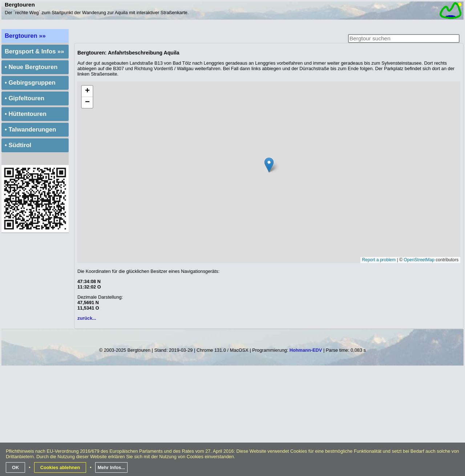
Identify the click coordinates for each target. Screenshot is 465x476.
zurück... (87, 318)
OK (15, 467)
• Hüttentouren (26, 114)
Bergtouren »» (25, 36)
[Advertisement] (233, 424)
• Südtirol (18, 145)
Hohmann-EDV (306, 350)
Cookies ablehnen (60, 467)
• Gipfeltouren (25, 98)
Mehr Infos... (111, 467)
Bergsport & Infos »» (35, 51)
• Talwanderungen (30, 130)
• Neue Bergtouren (31, 67)
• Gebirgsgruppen (30, 83)
